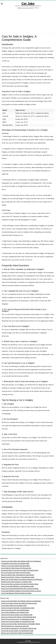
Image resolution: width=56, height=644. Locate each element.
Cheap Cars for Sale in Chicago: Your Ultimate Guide (17, 615)
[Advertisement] (28, 19)
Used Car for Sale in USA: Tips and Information (15, 610)
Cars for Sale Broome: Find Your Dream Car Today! (16, 593)
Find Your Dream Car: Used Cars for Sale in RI (15, 626)
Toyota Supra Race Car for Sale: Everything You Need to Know (20, 570)
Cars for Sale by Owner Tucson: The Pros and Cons (16, 568)
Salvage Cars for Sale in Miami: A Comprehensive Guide (18, 621)
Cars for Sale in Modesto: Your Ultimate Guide (15, 612)
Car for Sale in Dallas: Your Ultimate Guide (14, 606)
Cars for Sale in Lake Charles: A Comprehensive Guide (17, 631)
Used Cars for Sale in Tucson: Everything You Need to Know (19, 603)
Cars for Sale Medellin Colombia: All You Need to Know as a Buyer (21, 591)
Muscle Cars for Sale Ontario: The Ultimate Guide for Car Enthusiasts (22, 579)
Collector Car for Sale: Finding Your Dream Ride (15, 566)
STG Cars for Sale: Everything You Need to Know (16, 573)
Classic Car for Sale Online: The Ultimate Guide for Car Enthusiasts (21, 561)
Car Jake (28, 3)
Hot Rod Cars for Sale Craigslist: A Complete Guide (16, 582)
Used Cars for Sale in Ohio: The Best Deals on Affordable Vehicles (21, 624)
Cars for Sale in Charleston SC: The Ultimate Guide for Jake (19, 628)
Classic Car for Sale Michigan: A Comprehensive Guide (17, 586)
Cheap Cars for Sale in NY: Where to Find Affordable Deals (19, 617)
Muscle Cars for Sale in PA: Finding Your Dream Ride (17, 633)
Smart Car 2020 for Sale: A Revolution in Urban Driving (18, 575)
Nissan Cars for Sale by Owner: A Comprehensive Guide (18, 577)
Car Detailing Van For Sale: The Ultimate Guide (15, 563)
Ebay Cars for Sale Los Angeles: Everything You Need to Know (20, 584)
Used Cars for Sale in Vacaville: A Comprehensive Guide (18, 608)
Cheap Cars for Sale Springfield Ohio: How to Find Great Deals (20, 589)
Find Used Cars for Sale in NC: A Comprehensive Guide (18, 619)
